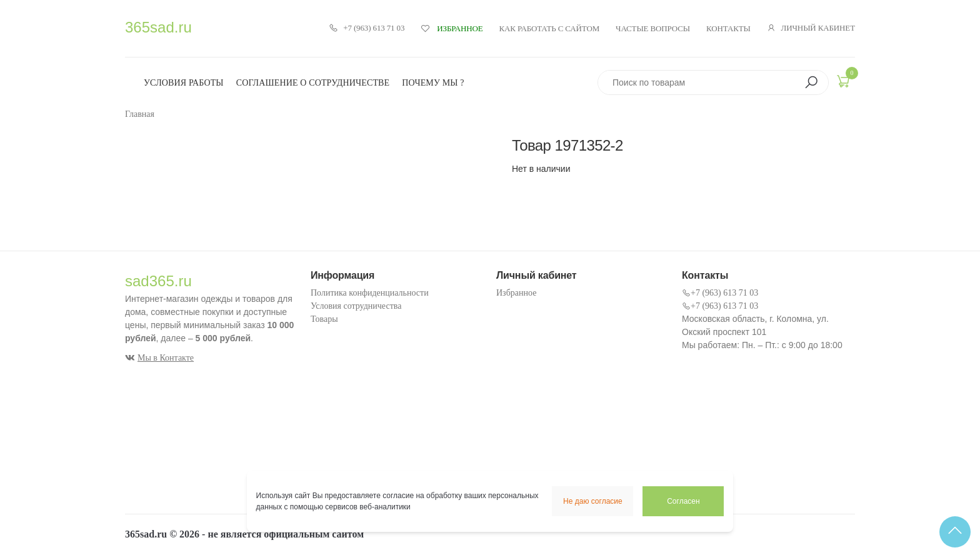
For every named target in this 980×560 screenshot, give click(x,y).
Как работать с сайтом (550, 28)
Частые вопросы (653, 28)
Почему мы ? (433, 83)
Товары (324, 319)
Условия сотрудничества (356, 306)
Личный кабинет (811, 28)
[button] (811, 82)
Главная (140, 114)
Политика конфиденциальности (370, 293)
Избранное (516, 293)
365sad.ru (158, 27)
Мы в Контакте (159, 358)
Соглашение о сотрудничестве (313, 83)
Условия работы (184, 83)
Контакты (728, 28)
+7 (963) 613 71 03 (367, 28)
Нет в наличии (541, 169)
